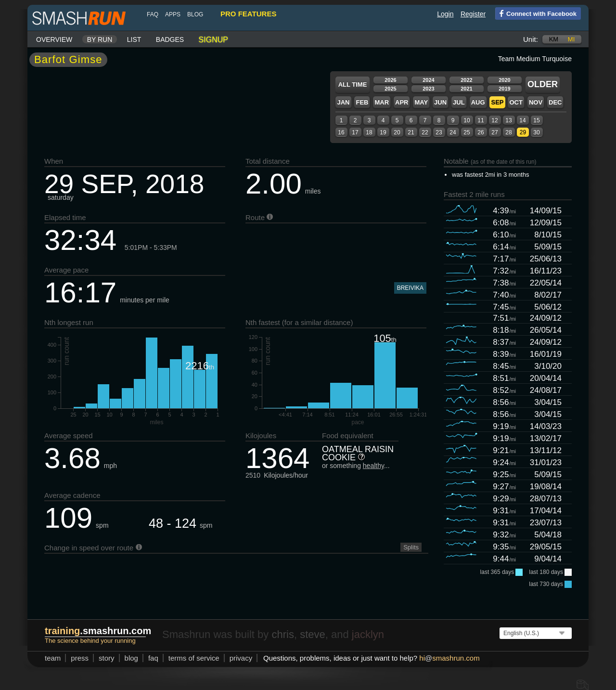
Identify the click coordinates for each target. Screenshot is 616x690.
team (53, 658)
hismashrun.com (449, 658)
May (421, 102)
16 (341, 132)
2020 (504, 80)
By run (100, 39)
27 (494, 132)
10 (467, 120)
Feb (362, 102)
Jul (459, 102)
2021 (466, 89)
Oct (516, 102)
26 (481, 132)
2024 (428, 80)
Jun (440, 102)
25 (467, 132)
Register (473, 14)
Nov (536, 102)
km (554, 39)
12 (494, 120)
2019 (504, 89)
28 (508, 132)
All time (353, 85)
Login (445, 14)
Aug (478, 102)
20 (397, 132)
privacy (241, 658)
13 (508, 120)
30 (536, 132)
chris (282, 634)
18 (369, 132)
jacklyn (368, 634)
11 (481, 120)
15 (536, 120)
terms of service (194, 658)
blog (195, 14)
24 (453, 132)
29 (523, 132)
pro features (248, 14)
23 (439, 132)
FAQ (153, 14)
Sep (497, 102)
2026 (390, 80)
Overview (54, 39)
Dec (555, 102)
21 (411, 132)
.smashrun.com (98, 631)
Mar (382, 102)
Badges (170, 39)
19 (383, 132)
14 (522, 120)
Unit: (531, 39)
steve (313, 634)
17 (355, 132)
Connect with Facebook (536, 13)
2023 (428, 89)
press (80, 658)
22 (425, 132)
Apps (173, 14)
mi (571, 39)
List (134, 39)
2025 (390, 89)
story (107, 658)
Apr (402, 102)
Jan (343, 102)
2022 (466, 80)
